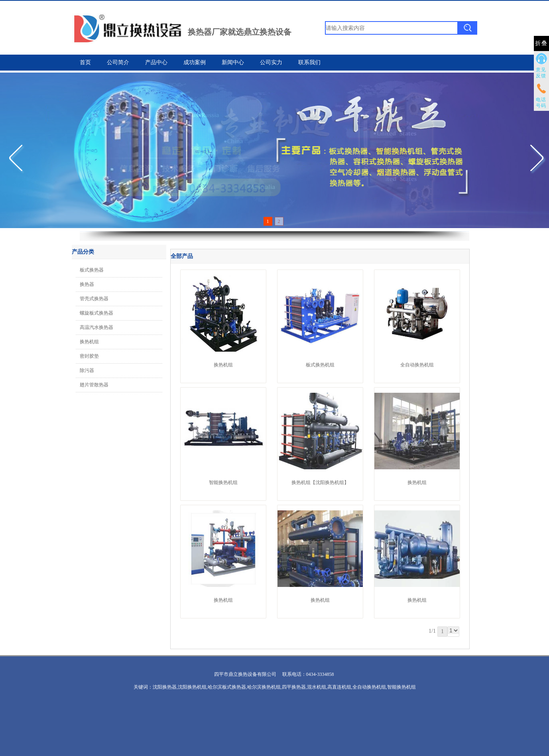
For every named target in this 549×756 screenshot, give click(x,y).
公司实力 (271, 62)
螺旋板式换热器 (96, 313)
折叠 (541, 43)
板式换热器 (92, 270)
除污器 (87, 370)
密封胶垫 (89, 356)
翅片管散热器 (94, 385)
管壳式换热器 (94, 299)
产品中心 (156, 62)
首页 (85, 62)
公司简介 (118, 62)
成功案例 (195, 62)
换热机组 (89, 342)
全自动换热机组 (417, 365)
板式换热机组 (320, 365)
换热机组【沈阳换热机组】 (320, 482)
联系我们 (309, 62)
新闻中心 (233, 62)
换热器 (87, 284)
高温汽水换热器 (96, 327)
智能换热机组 (223, 482)
